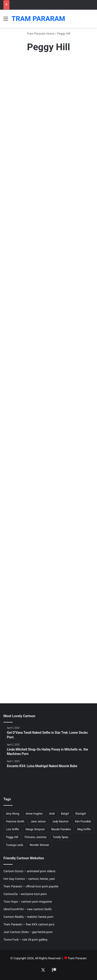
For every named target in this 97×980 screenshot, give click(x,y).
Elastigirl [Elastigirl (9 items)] (81, 814)
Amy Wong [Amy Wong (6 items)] (13, 814)
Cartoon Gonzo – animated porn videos (29, 871)
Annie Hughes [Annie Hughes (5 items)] (34, 814)
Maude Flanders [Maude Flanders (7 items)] (61, 829)
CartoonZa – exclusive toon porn (25, 894)
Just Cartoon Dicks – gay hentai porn (28, 932)
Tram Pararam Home (41, 34)
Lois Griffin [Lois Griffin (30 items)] (12, 829)
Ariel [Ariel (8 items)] (52, 814)
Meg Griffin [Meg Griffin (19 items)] (84, 829)
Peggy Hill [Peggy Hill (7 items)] (12, 837)
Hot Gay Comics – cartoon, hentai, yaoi (29, 879)
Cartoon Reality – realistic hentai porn (28, 917)
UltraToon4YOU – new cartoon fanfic (28, 909)
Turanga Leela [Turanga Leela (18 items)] (15, 845)
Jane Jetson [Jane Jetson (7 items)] (38, 822)
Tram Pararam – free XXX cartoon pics (29, 924)
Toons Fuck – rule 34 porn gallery (25, 940)
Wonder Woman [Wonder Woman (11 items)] (39, 845)
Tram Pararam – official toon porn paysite (31, 886)
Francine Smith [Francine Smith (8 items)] (15, 822)
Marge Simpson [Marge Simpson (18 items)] (35, 829)
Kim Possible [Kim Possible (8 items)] (83, 822)
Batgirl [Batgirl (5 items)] (65, 814)
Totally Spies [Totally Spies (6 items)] (61, 837)
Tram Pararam (77, 958)
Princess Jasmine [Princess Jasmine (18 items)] (35, 837)
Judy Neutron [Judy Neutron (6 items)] (60, 822)
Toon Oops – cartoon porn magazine (28, 902)
